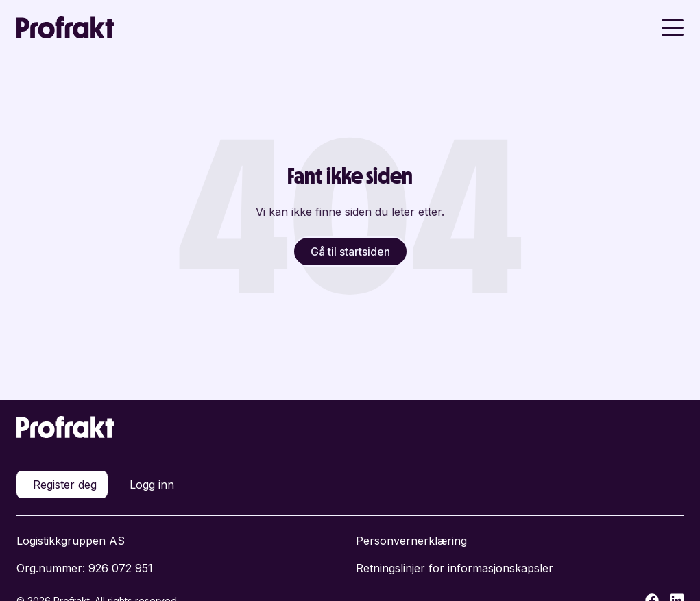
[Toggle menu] (673, 27)
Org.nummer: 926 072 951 (85, 568)
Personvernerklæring (411, 541)
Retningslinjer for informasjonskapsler (455, 568)
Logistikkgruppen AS (71, 541)
